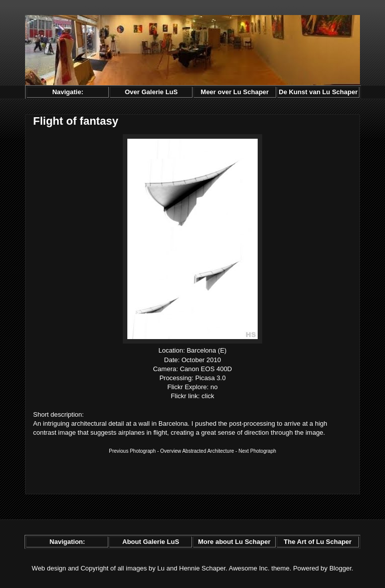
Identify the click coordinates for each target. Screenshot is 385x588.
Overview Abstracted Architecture (197, 451)
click (208, 396)
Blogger (340, 568)
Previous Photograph (132, 451)
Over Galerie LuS (151, 92)
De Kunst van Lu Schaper (318, 92)
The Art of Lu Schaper (318, 542)
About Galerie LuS (151, 542)
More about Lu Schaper (234, 542)
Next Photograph (257, 451)
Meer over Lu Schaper (235, 92)
